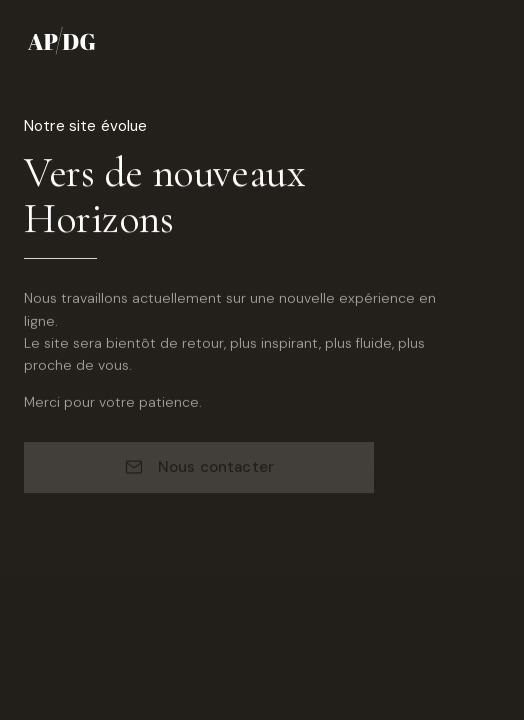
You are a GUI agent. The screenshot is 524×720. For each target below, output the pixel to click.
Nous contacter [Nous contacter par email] (199, 469)
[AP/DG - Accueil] (64, 40)
